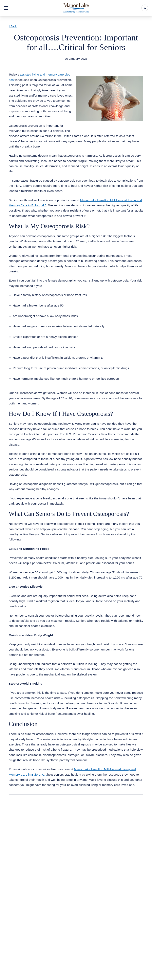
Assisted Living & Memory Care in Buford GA (45, 64)
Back (13, 26)
